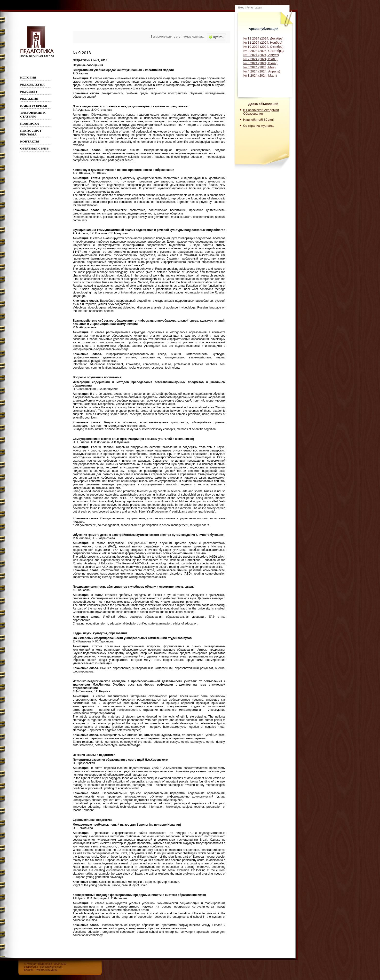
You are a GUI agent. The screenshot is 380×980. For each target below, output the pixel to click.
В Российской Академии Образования (261, 112)
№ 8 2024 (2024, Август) (261, 55)
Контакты (30, 141)
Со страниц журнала (258, 126)
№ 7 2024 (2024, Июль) (260, 59)
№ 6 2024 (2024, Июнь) (260, 63)
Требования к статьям (33, 115)
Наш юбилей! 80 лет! (259, 120)
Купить (216, 37)
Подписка (30, 123)
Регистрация (254, 8)
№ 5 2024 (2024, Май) (259, 67)
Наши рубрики (34, 106)
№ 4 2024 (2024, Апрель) (262, 71)
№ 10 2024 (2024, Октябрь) (263, 47)
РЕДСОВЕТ (29, 91)
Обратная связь (34, 148)
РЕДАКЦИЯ (29, 99)
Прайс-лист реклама (31, 132)
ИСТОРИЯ (28, 77)
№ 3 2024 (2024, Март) (260, 75)
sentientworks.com (51, 967)
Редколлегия (32, 84)
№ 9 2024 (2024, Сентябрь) (263, 51)
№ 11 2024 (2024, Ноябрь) (263, 43)
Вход (241, 8)
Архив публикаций (263, 29)
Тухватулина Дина (46, 970)
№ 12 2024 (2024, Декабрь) (263, 38)
